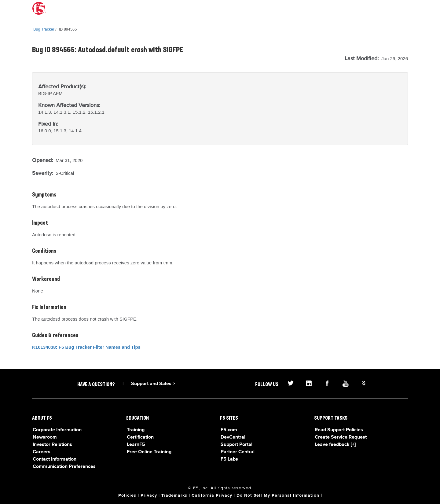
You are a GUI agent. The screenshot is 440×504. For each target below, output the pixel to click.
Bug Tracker (44, 29)
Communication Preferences (64, 467)
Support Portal (237, 445)
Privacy (149, 495)
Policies (127, 495)
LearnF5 (136, 445)
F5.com (229, 430)
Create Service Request (341, 437)
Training (136, 430)
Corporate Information (57, 430)
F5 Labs (229, 459)
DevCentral (233, 437)
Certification (140, 437)
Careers (42, 452)
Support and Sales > (153, 384)
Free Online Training (149, 452)
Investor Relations (52, 445)
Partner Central (238, 452)
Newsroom (45, 437)
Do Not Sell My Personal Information (278, 495)
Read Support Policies (339, 430)
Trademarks (174, 495)
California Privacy (212, 495)
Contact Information (55, 459)
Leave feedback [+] (335, 445)
